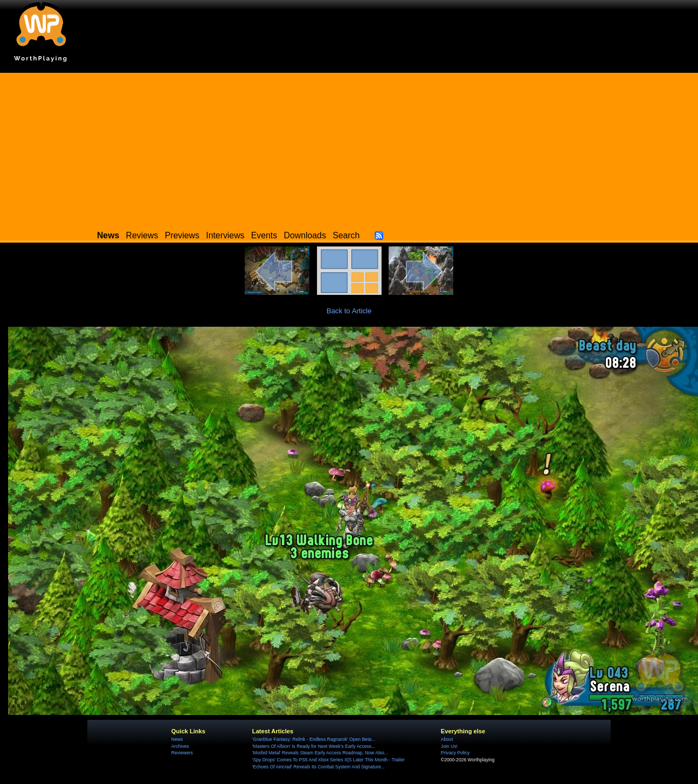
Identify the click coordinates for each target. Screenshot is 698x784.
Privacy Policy (455, 753)
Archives (180, 746)
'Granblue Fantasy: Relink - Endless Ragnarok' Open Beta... (314, 739)
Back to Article (349, 311)
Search (346, 235)
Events (264, 235)
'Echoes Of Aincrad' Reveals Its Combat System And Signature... (319, 767)
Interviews (225, 235)
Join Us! (449, 746)
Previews (182, 235)
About (447, 739)
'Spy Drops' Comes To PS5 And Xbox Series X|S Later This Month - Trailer (329, 760)
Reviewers (182, 753)
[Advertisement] (349, 148)
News (177, 739)
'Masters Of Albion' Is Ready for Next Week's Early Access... (314, 746)
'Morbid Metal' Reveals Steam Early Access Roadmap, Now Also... (320, 753)
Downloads (305, 235)
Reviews (142, 235)
